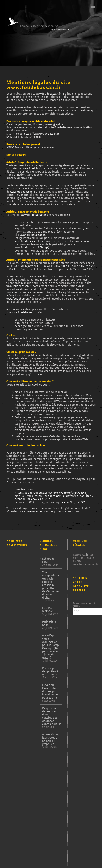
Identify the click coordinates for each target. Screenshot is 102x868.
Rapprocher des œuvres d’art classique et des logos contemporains (51, 716)
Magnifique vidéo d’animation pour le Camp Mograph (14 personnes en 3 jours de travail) (51, 647)
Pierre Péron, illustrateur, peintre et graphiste (50, 739)
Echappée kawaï (48, 560)
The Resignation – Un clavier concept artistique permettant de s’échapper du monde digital (51, 585)
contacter (36, 511)
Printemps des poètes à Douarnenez (50, 671)
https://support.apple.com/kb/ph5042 (60, 502)
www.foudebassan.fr (48, 94)
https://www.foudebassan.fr (42, 134)
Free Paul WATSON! (48, 610)
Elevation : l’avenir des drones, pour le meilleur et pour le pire (50, 691)
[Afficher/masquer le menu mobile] (93, 6)
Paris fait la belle (49, 623)
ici (88, 555)
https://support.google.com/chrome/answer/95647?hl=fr (50, 493)
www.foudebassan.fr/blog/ (32, 247)
